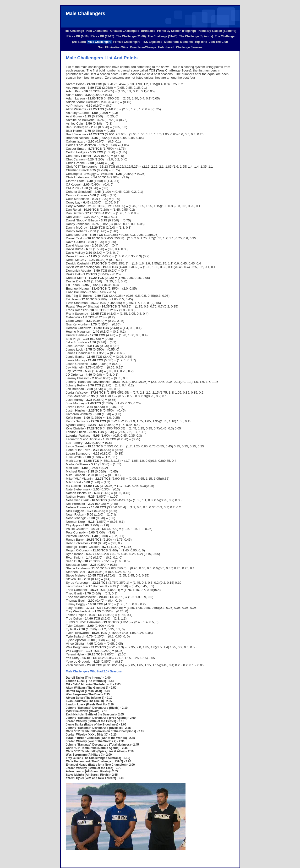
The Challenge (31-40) (163, 36)
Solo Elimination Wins (113, 47)
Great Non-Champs (143, 47)
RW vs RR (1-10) (77, 36)
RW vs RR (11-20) (102, 36)
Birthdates (148, 31)
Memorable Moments (178, 42)
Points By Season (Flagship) (176, 31)
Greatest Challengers (125, 31)
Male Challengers (100, 42)
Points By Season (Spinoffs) (217, 31)
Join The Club (218, 42)
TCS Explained (152, 42)
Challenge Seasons (189, 47)
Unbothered (166, 47)
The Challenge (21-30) (131, 36)
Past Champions (97, 31)
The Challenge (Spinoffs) (196, 36)
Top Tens (201, 42)
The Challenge (74, 31)
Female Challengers (127, 42)
